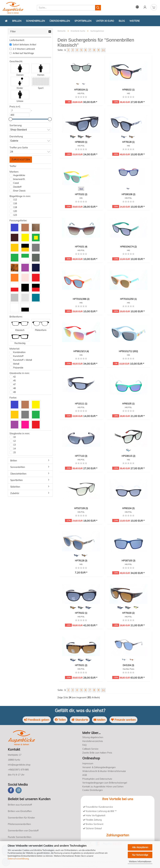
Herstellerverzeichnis (93, 741)
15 (14, 452)
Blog (122, 21)
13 (14, 445)
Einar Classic (19, 191)
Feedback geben (37, 720)
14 (14, 449)
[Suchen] (98, 8)
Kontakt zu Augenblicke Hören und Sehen (103, 787)
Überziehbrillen (60, 21)
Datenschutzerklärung (18, 859)
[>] (103, 50)
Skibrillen (15, 487)
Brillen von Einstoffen (20, 811)
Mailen (100, 720)
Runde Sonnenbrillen (20, 837)
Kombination (19, 352)
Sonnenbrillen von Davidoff (23, 830)
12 (14, 441)
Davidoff (17, 187)
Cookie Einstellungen (93, 790)
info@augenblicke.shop (19, 765)
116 (15, 203)
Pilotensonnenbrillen (19, 824)
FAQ (84, 745)
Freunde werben (124, 720)
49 (14, 392)
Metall (16, 364)
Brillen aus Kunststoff (20, 805)
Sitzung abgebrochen (93, 737)
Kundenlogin (145, 7)
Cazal (16, 183)
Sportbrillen (83, 21)
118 (15, 207)
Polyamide (18, 368)
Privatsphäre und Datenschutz (97, 779)
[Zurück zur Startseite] (6, 21)
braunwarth (19, 179)
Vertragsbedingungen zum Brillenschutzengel (105, 783)
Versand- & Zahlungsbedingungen (99, 767)
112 (15, 200)
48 (14, 388)
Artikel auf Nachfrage (22, 53)
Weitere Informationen (140, 862)
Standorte (80, 720)
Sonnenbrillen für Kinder (21, 818)
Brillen (17, 21)
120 (15, 211)
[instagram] (19, 790)
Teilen (60, 720)
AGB (85, 775)
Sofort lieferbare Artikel (23, 45)
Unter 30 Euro (105, 21)
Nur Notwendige (140, 855)
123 (15, 215)
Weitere (135, 21)
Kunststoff (18, 356)
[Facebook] (11, 790)
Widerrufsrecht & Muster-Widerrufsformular (104, 771)
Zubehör (15, 493)
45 (14, 381)
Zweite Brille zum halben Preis (97, 753)
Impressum (88, 764)
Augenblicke (19, 175)
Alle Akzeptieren (140, 847)
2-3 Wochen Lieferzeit (22, 49)
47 (14, 384)
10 (14, 437)
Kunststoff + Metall (23, 360)
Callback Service (90, 749)
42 (14, 377)
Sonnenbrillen (35, 21)
